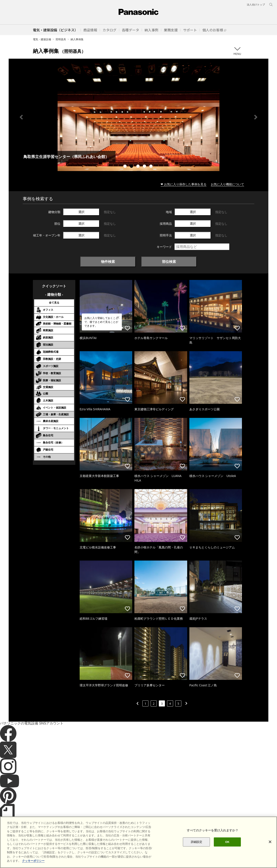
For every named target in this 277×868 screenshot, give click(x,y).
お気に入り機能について (227, 184)
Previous (21, 117)
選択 (81, 212)
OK (227, 842)
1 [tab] (126, 167)
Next (256, 117)
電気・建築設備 (42, 39)
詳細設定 (197, 842)
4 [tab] (145, 167)
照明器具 (61, 39)
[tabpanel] (138, 117)
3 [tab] (138, 167)
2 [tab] (132, 167)
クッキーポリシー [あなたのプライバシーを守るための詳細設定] (33, 861)
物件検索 (108, 262)
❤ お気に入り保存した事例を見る (184, 184)
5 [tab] (151, 167)
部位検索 (169, 262)
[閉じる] (270, 842)
